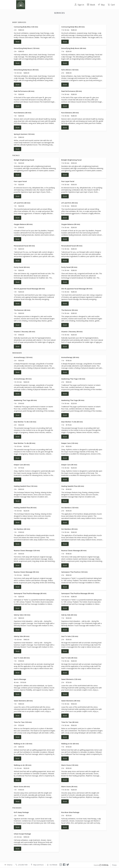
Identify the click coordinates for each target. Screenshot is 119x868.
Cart (111, 5)
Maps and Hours (38, 865)
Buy (101, 5)
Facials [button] (57, 19)
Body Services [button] (47, 19)
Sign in (79, 5)
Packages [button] (75, 19)
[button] (36, 37)
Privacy (114, 865)
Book (91, 5)
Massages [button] (65, 19)
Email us (10, 865)
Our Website (53, 865)
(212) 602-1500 (23, 865)
